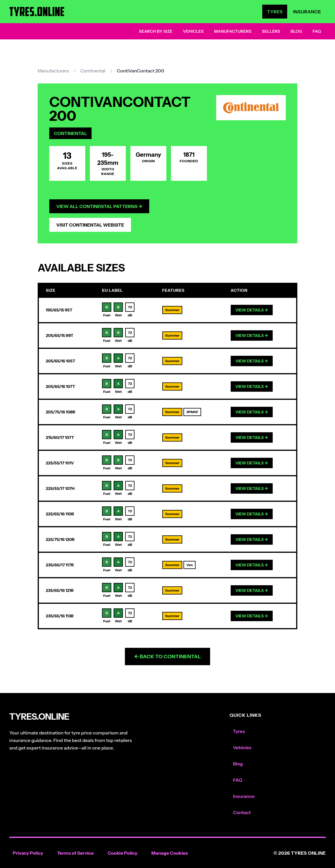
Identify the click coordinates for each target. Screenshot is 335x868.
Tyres (275, 12)
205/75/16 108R (61, 412)
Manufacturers (233, 31)
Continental (93, 71)
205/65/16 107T (60, 386)
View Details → (252, 310)
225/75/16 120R (60, 539)
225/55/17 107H (60, 488)
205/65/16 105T (61, 361)
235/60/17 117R (60, 565)
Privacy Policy (28, 853)
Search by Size (156, 31)
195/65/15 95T (59, 310)
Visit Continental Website (90, 225)
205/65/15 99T (60, 335)
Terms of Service (75, 853)
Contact (242, 812)
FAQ (317, 31)
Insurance (307, 12)
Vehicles (193, 31)
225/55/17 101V (60, 463)
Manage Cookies (170, 853)
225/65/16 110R (60, 514)
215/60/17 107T (60, 437)
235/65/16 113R (60, 616)
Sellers (271, 31)
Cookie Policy (122, 853)
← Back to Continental (167, 657)
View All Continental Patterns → (99, 206)
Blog (296, 31)
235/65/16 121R (60, 590)
